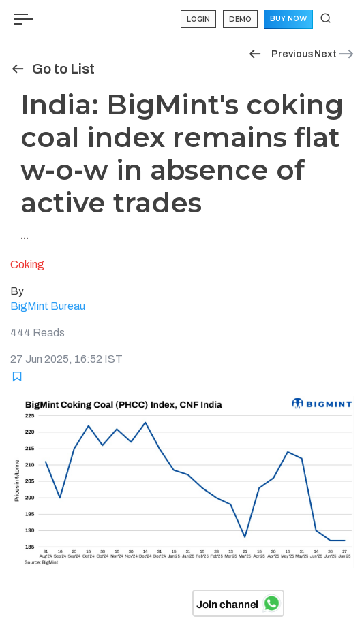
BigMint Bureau (48, 306)
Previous (280, 54)
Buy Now (288, 19)
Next (335, 54)
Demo (240, 19)
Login (198, 19)
